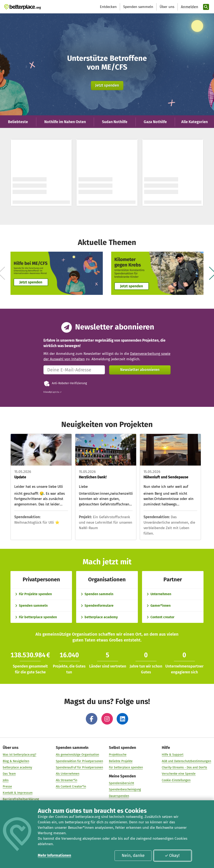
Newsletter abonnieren (140, 370)
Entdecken (108, 7)
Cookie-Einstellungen (176, 781)
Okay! (172, 855)
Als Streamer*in (67, 781)
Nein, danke (133, 855)
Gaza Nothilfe (155, 122)
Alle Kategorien (194, 122)
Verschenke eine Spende (179, 775)
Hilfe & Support (173, 756)
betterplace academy (17, 769)
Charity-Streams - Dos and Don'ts (184, 769)
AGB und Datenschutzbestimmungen (186, 762)
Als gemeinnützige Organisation (77, 756)
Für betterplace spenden (126, 769)
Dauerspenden (119, 797)
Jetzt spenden (107, 85)
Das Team (9, 775)
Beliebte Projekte (121, 762)
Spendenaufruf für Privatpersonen (79, 769)
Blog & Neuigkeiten (16, 762)
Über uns (167, 7)
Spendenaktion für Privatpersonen (79, 762)
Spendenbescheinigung (125, 791)
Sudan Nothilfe (115, 122)
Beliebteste (18, 122)
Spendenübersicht (121, 784)
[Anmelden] (189, 7)
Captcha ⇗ (52, 392)
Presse (7, 788)
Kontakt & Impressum (18, 794)
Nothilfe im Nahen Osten (65, 122)
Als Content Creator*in (71, 788)
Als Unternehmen (68, 775)
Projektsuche (118, 756)
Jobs (6, 781)
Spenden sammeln (138, 7)
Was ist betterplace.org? (20, 756)
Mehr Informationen (54, 856)
